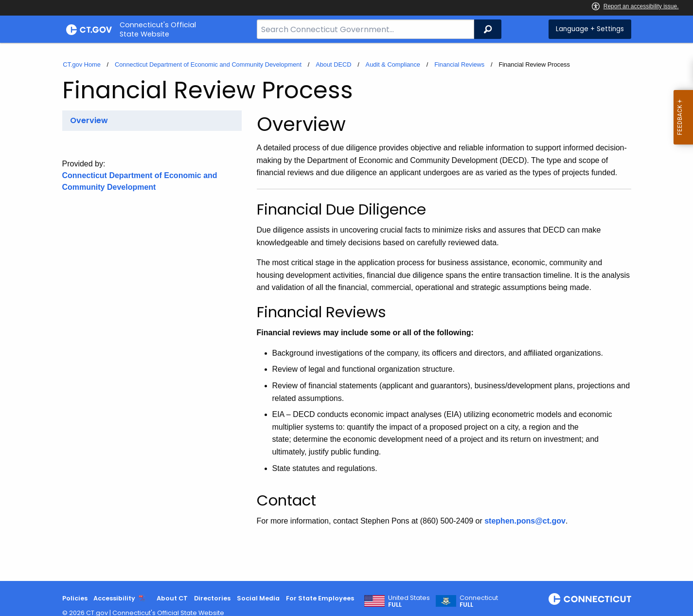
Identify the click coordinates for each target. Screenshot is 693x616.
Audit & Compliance (393, 64)
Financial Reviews (459, 64)
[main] (346, 312)
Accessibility (114, 598)
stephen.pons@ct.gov (525, 521)
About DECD (333, 64)
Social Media (258, 598)
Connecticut (479, 601)
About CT (172, 598)
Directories (212, 598)
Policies (75, 598)
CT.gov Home (82, 64)
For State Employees (320, 598)
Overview (89, 120)
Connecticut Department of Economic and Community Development (208, 64)
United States (409, 601)
